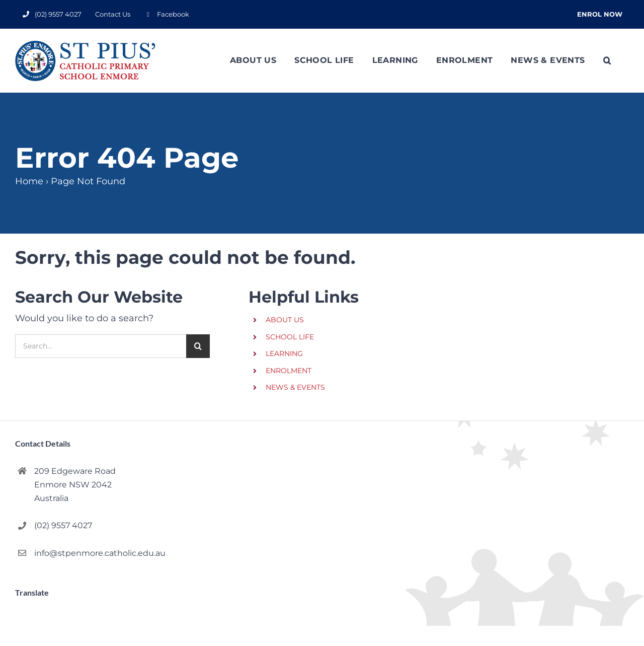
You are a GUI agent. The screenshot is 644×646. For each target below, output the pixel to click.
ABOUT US (285, 320)
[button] (607, 60)
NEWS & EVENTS (295, 387)
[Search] (198, 346)
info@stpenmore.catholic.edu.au (100, 553)
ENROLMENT (289, 371)
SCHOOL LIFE (290, 337)
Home (29, 181)
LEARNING (284, 353)
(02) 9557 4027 (63, 525)
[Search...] (101, 346)
